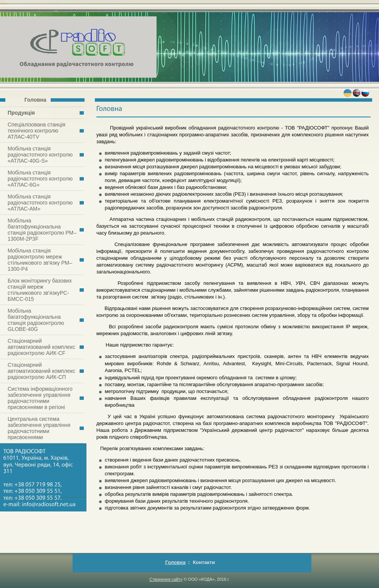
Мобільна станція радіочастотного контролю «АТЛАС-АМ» (40, 203)
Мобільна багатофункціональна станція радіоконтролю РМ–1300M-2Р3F (42, 230)
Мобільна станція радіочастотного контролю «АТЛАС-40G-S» (40, 155)
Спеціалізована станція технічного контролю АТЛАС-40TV (37, 131)
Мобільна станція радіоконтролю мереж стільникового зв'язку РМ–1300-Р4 (40, 260)
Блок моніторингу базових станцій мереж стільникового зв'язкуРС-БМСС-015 (40, 290)
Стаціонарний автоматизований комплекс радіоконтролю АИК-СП (41, 371)
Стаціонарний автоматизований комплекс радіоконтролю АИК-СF (41, 347)
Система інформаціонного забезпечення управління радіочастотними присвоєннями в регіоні (40, 398)
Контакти (204, 562)
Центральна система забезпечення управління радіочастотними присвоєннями (39, 428)
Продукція (21, 113)
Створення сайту (166, 579)
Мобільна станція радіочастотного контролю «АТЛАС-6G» (40, 179)
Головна (35, 100)
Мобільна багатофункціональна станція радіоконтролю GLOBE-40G (36, 320)
